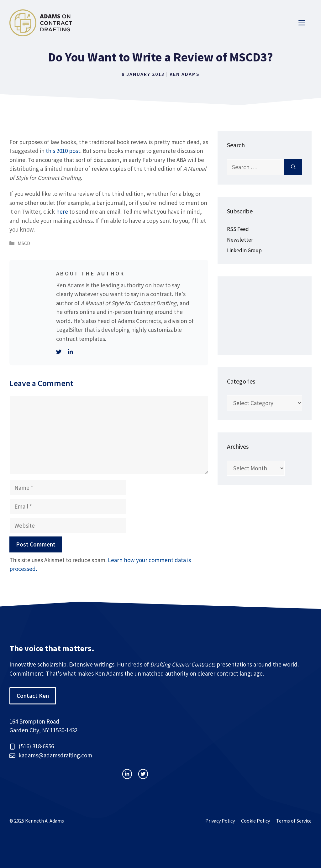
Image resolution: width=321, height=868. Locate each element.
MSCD (24, 243)
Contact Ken (33, 696)
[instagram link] (127, 774)
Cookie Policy (255, 821)
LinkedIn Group (244, 250)
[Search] (293, 167)
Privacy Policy (220, 821)
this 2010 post (63, 151)
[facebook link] (143, 774)
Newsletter (240, 240)
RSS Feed (238, 229)
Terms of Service (294, 821)
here (62, 212)
